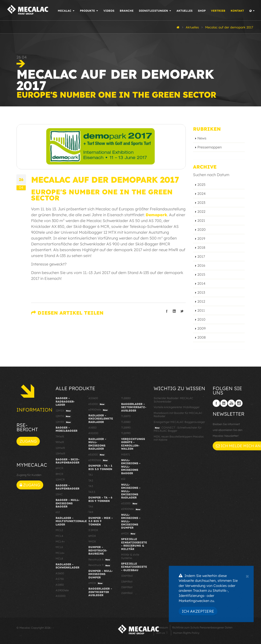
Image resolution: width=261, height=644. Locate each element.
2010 (201, 319)
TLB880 (126, 422)
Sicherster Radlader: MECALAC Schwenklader (173, 400)
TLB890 (126, 428)
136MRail (127, 582)
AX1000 (93, 433)
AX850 (93, 428)
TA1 (91, 475)
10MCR (60, 480)
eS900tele (99, 410)
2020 (202, 230)
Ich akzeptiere (198, 611)
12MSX (64, 411)
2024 (202, 194)
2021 (201, 221)
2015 (201, 275)
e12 (58, 512)
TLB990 (126, 433)
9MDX (92, 541)
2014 (201, 283)
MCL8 (59, 558)
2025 (201, 185)
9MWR (60, 442)
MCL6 (59, 547)
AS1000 (61, 596)
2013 (201, 292)
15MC (59, 494)
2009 (202, 328)
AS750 (60, 579)
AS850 (60, 585)
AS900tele (62, 590)
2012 (201, 301)
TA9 (91, 512)
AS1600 (93, 398)
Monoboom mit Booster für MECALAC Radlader (178, 415)
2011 (201, 310)
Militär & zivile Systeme (130, 556)
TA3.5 (92, 492)
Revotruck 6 (100, 560)
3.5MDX (93, 530)
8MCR (59, 474)
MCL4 (59, 536)
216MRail (127, 593)
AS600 (60, 573)
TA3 (91, 486)
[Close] (247, 576)
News (202, 138)
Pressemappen (210, 147)
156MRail (127, 587)
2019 (201, 239)
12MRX (64, 422)
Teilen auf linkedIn (174, 311)
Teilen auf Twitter (182, 311)
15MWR (60, 454)
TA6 (91, 507)
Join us (160, 633)
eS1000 (97, 404)
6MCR (59, 468)
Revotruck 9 (100, 565)
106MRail (127, 576)
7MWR (60, 437)
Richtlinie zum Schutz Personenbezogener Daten (202, 627)
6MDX (92, 536)
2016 (201, 266)
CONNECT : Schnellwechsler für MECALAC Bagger (178, 429)
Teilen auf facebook (167, 311)
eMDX (96, 583)
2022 (201, 212)
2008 (202, 337)
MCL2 (59, 530)
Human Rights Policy (186, 633)
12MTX (64, 416)
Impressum (161, 627)
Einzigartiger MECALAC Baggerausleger (179, 422)
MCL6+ (60, 553)
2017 (201, 257)
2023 (201, 203)
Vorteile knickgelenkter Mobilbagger (177, 407)
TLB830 (126, 398)
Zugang (28, 441)
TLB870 (126, 416)
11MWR (60, 448)
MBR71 (126, 455)
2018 (201, 248)
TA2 (91, 481)
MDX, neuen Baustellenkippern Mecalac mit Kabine (179, 438)
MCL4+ (60, 541)
